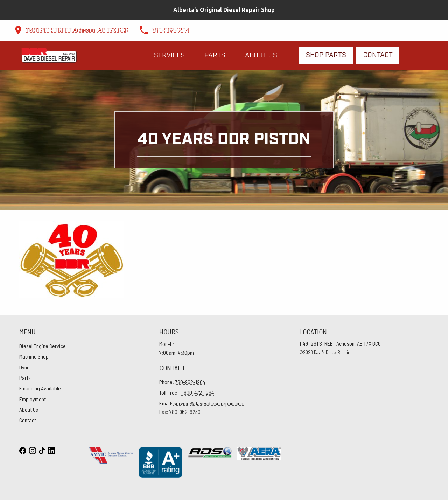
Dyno (24, 367)
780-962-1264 (170, 31)
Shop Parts (326, 55)
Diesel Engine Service (43, 346)
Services (169, 55)
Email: (202, 403)
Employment (33, 399)
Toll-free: (187, 392)
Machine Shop (34, 356)
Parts (215, 55)
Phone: (182, 382)
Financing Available (40, 388)
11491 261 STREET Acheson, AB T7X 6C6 (77, 31)
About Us (261, 55)
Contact (378, 55)
